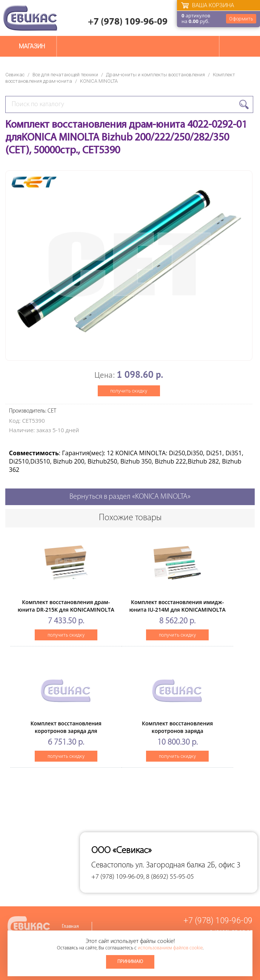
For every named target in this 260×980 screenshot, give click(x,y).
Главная (70, 927)
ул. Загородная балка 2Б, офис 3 (188, 865)
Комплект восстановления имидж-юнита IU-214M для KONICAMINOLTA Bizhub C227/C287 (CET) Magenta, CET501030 (178, 613)
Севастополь (112, 865)
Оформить (241, 19)
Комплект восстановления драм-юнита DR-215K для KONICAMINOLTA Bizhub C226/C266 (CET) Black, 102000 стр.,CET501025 (66, 613)
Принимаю (130, 962)
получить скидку (129, 391)
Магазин (32, 46)
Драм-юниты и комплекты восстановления (155, 75)
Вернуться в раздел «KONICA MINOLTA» (130, 497)
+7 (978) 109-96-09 (128, 22)
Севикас (15, 75)
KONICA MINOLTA (99, 81)
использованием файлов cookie (170, 948)
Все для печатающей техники (65, 75)
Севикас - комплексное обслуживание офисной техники (30, 18)
